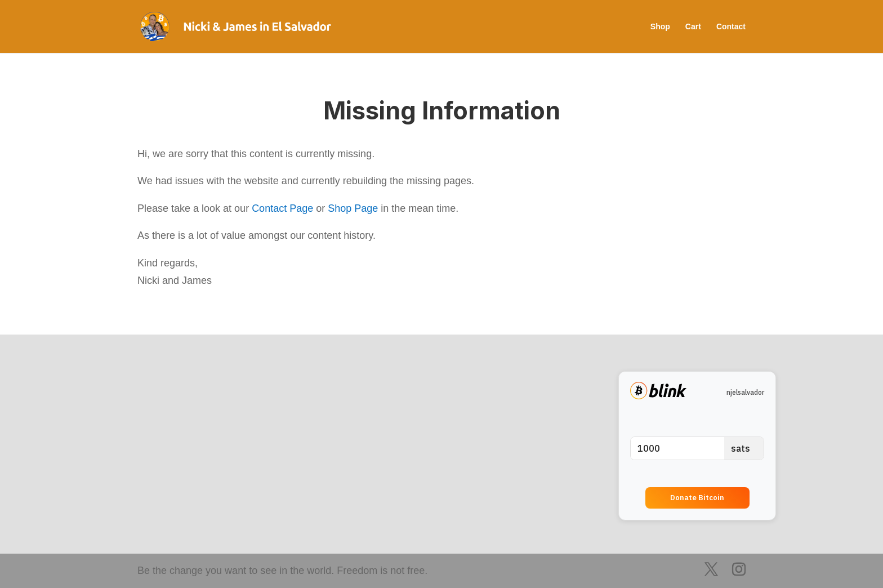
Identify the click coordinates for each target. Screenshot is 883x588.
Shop (660, 27)
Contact (731, 27)
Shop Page (353, 208)
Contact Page (282, 208)
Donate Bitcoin (697, 498)
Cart (693, 27)
